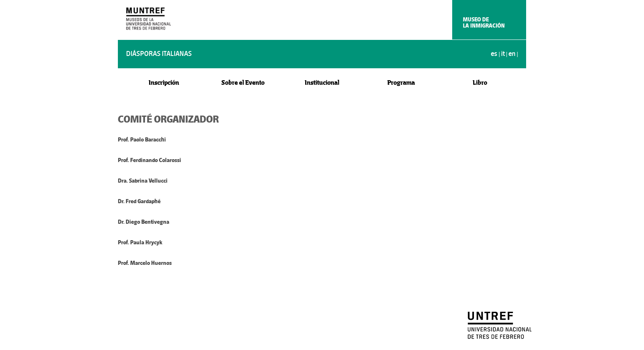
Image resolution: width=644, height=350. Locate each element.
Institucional (322, 82)
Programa (401, 82)
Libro (480, 82)
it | (505, 54)
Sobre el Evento (243, 82)
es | (496, 54)
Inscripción (164, 82)
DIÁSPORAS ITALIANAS (159, 54)
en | (513, 54)
